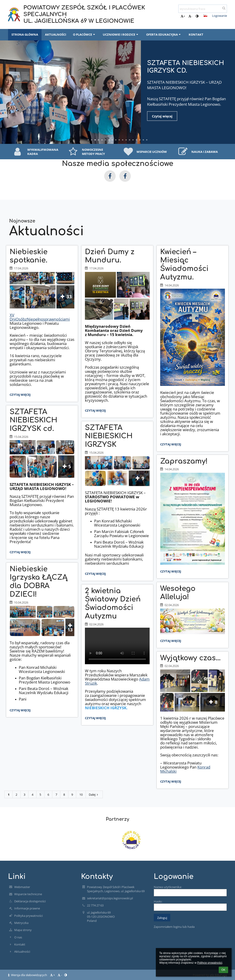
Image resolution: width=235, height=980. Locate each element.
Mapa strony (23, 930)
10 (81, 795)
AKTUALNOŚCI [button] (56, 34)
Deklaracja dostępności (30, 901)
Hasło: (158, 901)
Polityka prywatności (28, 916)
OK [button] (223, 970)
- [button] (190, 16)
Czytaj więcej (167, 116)
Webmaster (22, 887)
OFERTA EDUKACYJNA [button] (164, 34)
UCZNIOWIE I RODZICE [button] (121, 34)
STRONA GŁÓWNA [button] (25, 34)
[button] (205, 16)
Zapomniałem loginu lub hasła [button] (174, 927)
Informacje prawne (27, 908)
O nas (18, 937)
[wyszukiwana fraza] (203, 9)
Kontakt (20, 944)
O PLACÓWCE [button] (84, 34)
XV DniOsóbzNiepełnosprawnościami (40, 317)
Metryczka (21, 923)
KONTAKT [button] (196, 34)
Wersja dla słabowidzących (28, 975)
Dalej (94, 795)
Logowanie (220, 16)
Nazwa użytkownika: (168, 887)
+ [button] (183, 16)
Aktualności (22, 952)
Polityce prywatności (210, 963)
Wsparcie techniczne (28, 894)
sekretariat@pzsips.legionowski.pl (110, 898)
